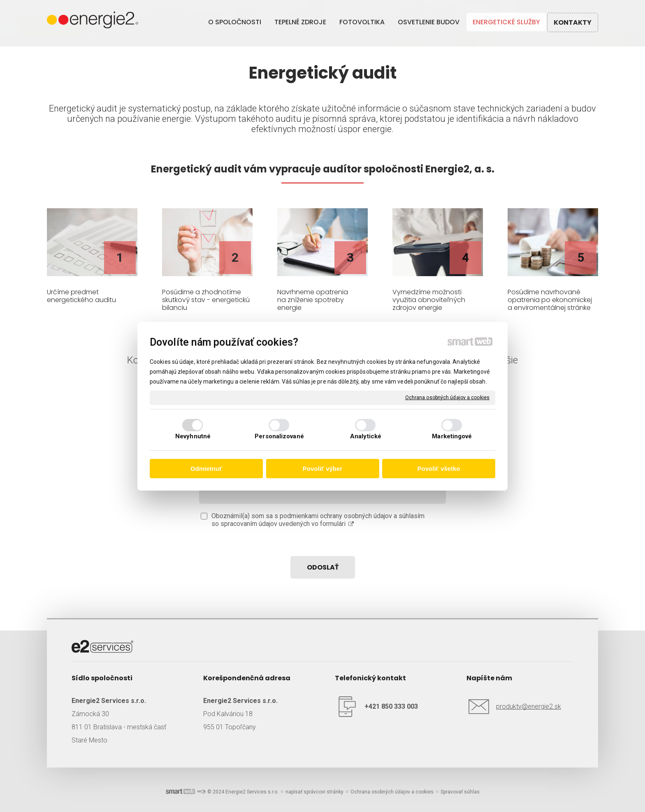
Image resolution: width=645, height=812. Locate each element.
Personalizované (279, 436)
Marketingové (452, 436)
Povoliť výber (322, 469)
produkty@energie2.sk (529, 706)
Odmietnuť (206, 469)
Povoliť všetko (439, 469)
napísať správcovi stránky (314, 792)
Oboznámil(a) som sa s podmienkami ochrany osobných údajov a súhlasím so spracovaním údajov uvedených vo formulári (318, 520)
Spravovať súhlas (460, 792)
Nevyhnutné (193, 436)
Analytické (366, 436)
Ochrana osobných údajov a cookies (447, 397)
